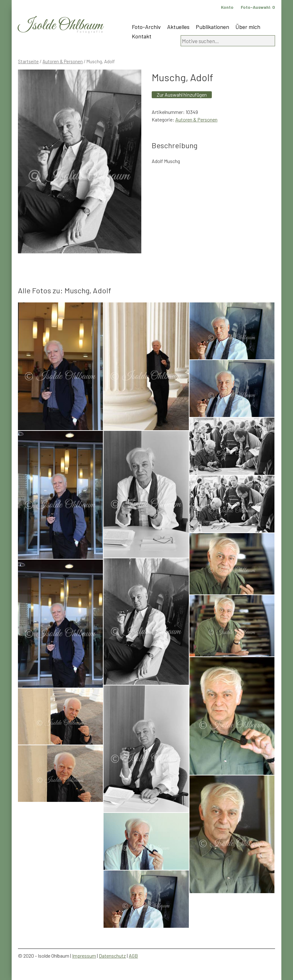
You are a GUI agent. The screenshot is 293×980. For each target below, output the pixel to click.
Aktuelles (178, 27)
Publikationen (212, 27)
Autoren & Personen (63, 61)
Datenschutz (112, 956)
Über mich (248, 27)
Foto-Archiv (146, 27)
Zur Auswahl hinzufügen (182, 95)
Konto (227, 7)
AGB (133, 956)
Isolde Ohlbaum (60, 26)
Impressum (84, 956)
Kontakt (142, 36)
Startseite (28, 61)
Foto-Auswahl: (258, 7)
